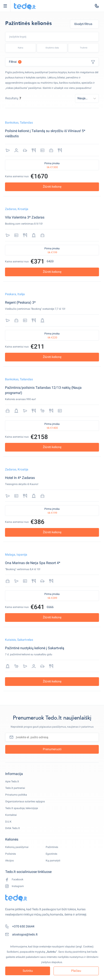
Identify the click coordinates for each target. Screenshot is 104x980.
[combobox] (28, 37)
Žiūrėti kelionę (52, 187)
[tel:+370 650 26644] (97, 6)
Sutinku (28, 971)
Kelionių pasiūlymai (17, 847)
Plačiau (76, 971)
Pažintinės (52, 847)
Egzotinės (51, 854)
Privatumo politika (16, 795)
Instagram (15, 886)
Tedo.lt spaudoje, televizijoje (22, 808)
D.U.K (8, 822)
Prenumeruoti (52, 749)
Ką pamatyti (53, 861)
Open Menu (7, 6)
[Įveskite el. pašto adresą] (52, 737)
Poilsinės (11, 854)
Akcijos (9, 861)
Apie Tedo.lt (12, 781)
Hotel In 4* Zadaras (20, 478)
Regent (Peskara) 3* (20, 302)
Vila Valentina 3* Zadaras (25, 217)
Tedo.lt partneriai (15, 788)
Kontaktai (11, 815)
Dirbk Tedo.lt (13, 828)
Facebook (14, 880)
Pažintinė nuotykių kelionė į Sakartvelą (35, 648)
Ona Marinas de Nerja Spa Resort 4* (33, 563)
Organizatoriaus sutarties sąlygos (25, 801)
